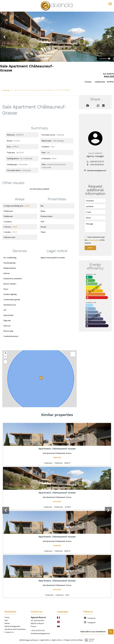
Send (90, 248)
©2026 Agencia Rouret (29, 640)
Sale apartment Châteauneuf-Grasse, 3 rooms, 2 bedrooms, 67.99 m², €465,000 (42, 90)
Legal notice (45, 640)
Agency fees (57, 640)
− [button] (5, 357)
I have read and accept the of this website (95, 240)
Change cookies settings (73, 640)
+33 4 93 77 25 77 (97, 161)
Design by (89, 640)
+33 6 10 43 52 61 (97, 164)
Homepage (6, 90)
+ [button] (5, 353)
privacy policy (93, 240)
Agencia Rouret (38, 617)
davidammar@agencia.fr (97, 170)
